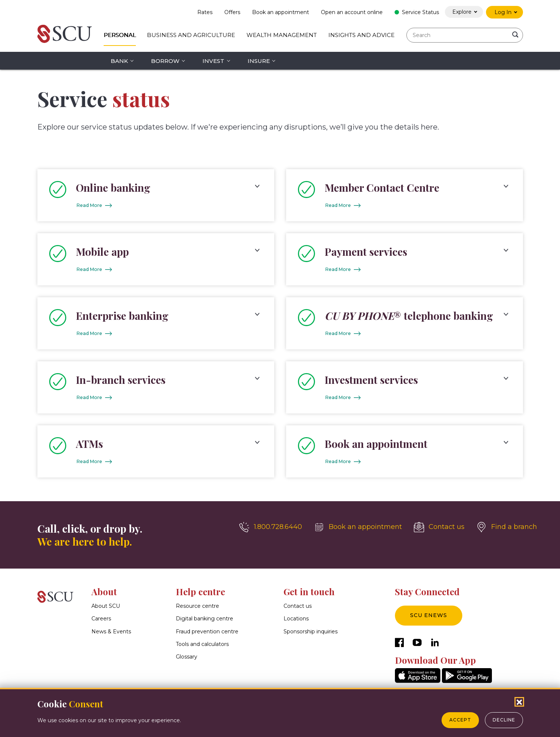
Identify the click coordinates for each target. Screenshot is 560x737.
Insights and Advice (361, 35)
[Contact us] (439, 531)
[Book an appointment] (358, 531)
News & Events (111, 635)
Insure (259, 61)
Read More (91, 206)
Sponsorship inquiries (311, 635)
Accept (460, 720)
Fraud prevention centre (207, 635)
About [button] (104, 595)
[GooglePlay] (467, 685)
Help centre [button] (200, 595)
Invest (213, 61)
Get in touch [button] (309, 595)
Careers (101, 622)
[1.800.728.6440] (271, 531)
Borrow (165, 61)
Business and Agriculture (191, 35)
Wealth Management (282, 35)
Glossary (187, 660)
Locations (296, 622)
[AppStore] (418, 685)
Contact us (298, 610)
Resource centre (197, 610)
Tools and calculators (202, 648)
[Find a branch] (507, 531)
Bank (119, 61)
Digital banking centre (204, 622)
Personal (120, 35)
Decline (504, 720)
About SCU (106, 610)
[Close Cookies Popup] (519, 702)
